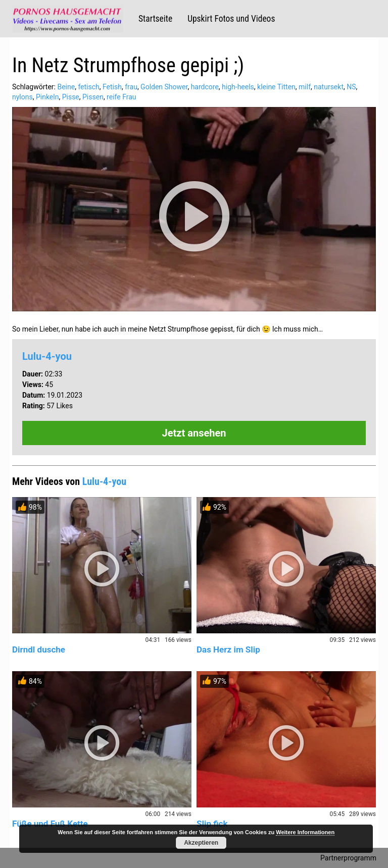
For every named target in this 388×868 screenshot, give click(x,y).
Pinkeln (47, 97)
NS (351, 87)
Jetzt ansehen (194, 433)
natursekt (329, 87)
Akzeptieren (201, 843)
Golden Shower (164, 87)
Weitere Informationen (305, 832)
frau (131, 87)
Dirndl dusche (39, 649)
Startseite (155, 19)
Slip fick (212, 824)
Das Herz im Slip (228, 649)
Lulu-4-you (47, 356)
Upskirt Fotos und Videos (231, 19)
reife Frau (121, 97)
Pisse (71, 97)
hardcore (205, 87)
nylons (22, 97)
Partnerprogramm (348, 858)
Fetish (112, 87)
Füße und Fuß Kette (50, 824)
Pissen (93, 97)
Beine (66, 87)
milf (305, 87)
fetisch (88, 87)
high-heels (238, 87)
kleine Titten (276, 87)
